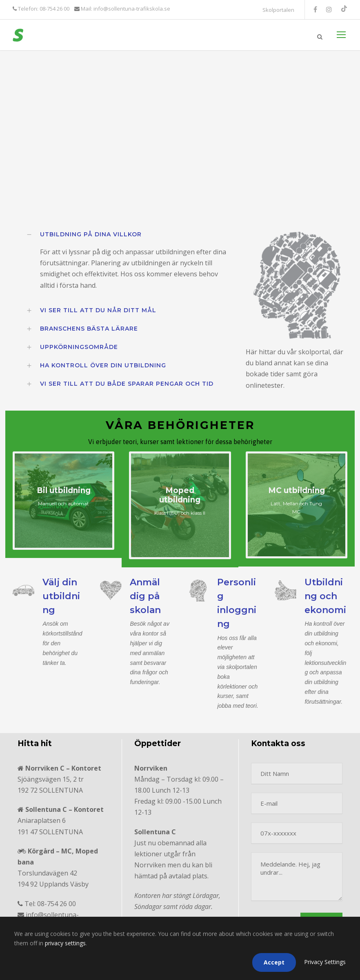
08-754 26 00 (57, 904)
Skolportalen (278, 10)
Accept (274, 962)
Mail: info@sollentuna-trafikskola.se (125, 9)
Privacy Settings (325, 962)
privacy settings (65, 943)
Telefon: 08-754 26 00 (43, 9)
